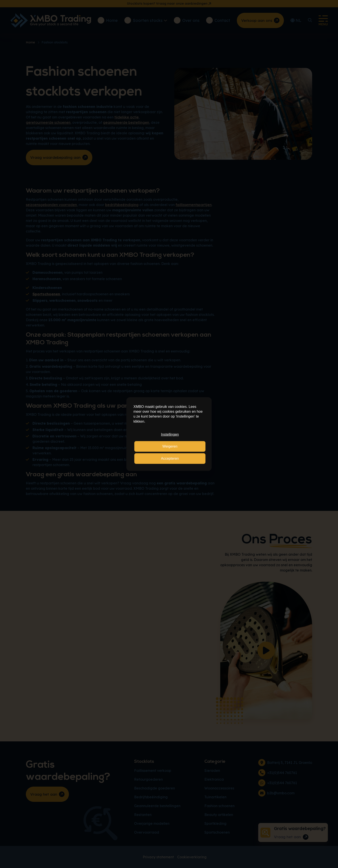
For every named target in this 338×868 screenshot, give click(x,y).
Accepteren (170, 458)
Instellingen (170, 434)
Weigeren (170, 446)
